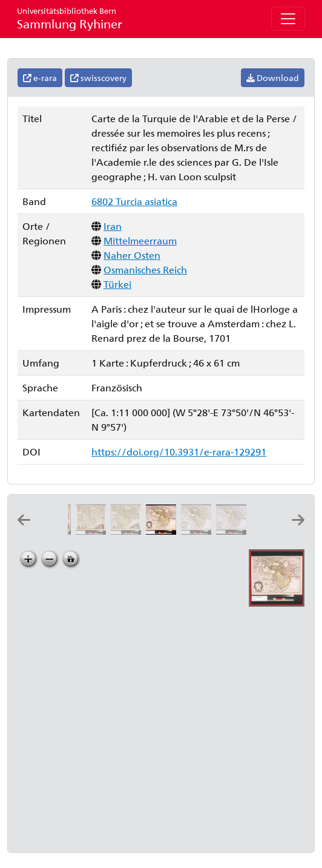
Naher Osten (132, 255)
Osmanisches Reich (145, 269)
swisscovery (98, 78)
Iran (113, 226)
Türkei (117, 284)
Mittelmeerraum (140, 240)
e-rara (40, 78)
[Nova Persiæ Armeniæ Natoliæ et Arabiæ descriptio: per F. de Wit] (93, 531)
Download (273, 78)
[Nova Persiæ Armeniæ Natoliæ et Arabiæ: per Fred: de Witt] (128, 531)
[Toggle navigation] (288, 19)
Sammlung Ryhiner (70, 18)
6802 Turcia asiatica (134, 201)
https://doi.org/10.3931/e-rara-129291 (179, 452)
